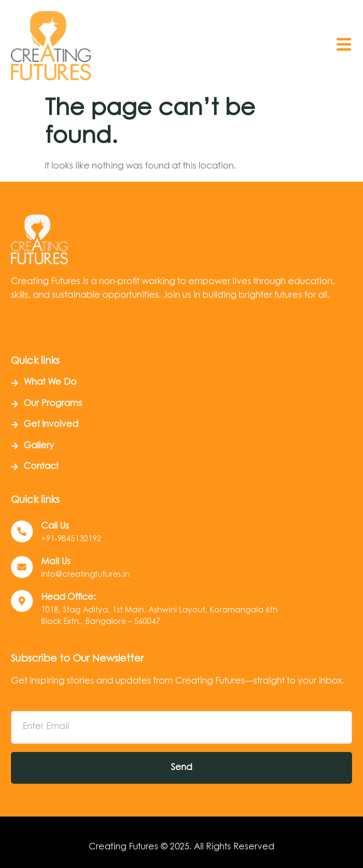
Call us (55, 526)
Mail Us (56, 562)
